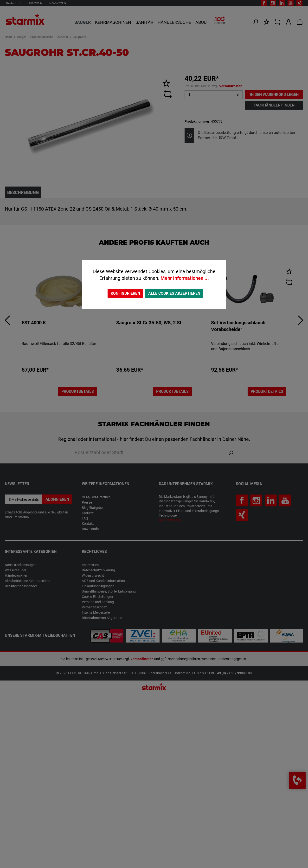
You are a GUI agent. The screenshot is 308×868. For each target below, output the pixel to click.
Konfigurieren (125, 293)
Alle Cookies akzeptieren (174, 293)
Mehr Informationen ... (185, 278)
